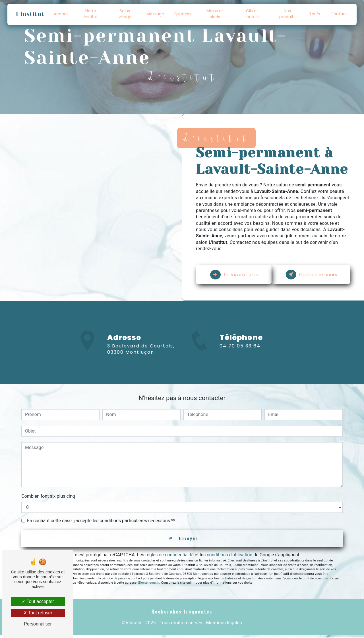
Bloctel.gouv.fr (149, 585)
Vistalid (134, 626)
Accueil (61, 14)
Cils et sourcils (252, 14)
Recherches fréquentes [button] (182, 614)
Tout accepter (38, 601)
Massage (156, 14)
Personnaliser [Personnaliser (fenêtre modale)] (38, 624)
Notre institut (91, 14)
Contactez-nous (313, 275)
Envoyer (188, 541)
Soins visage (125, 14)
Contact (339, 14)
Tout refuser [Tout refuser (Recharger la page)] (38, 613)
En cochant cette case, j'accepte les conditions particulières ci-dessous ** (101, 523)
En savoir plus (236, 275)
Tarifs (314, 14)
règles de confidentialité (169, 557)
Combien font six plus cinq (48, 498)
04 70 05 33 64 (240, 355)
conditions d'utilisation (229, 557)
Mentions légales (224, 626)
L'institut (30, 14)
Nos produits (287, 14)
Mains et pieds (215, 14)
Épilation (183, 14)
